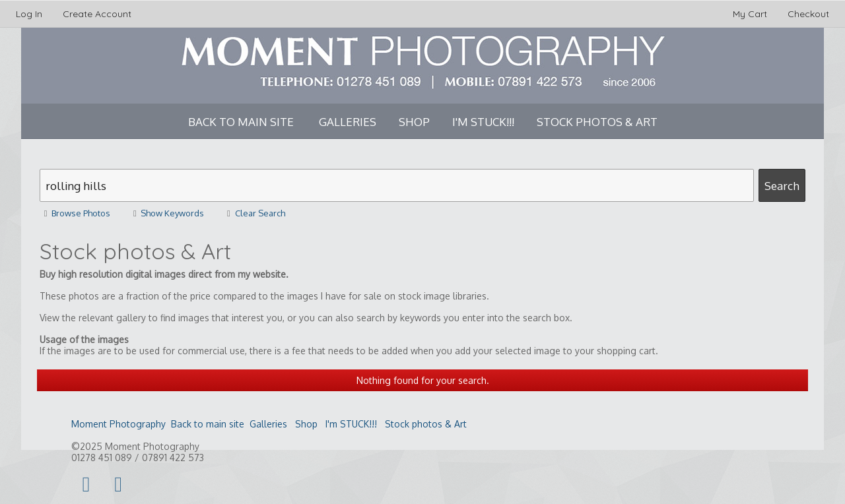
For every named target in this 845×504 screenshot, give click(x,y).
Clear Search (253, 213)
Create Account (97, 14)
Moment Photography (118, 424)
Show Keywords (166, 213)
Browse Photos (75, 213)
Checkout (808, 14)
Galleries (348, 122)
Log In (29, 14)
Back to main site (241, 122)
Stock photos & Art (597, 122)
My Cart (751, 14)
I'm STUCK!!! (483, 122)
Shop (414, 122)
